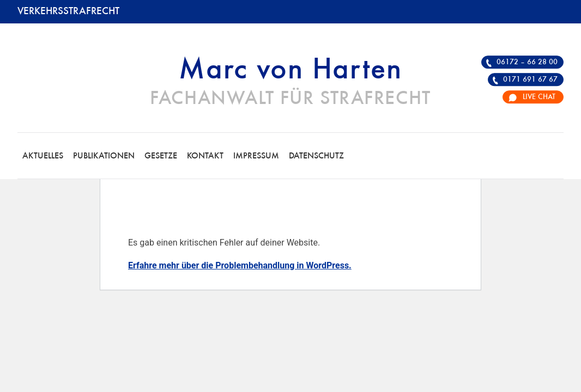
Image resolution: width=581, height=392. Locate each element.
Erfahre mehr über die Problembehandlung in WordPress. (240, 265)
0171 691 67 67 (530, 79)
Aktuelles (43, 156)
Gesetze (161, 156)
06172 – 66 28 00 (527, 62)
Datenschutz (316, 156)
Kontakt (205, 156)
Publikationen (104, 156)
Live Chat (539, 97)
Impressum (256, 156)
